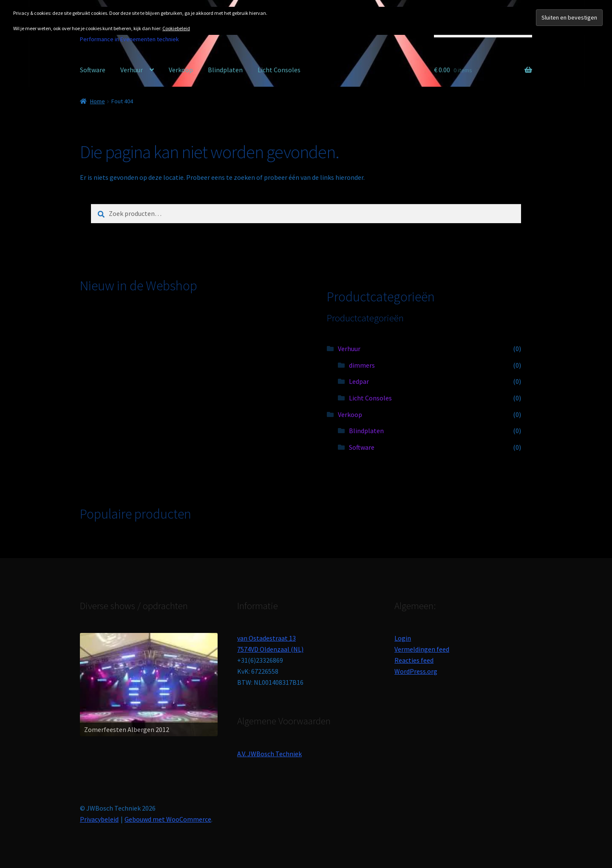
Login (403, 638)
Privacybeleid (99, 819)
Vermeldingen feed (422, 649)
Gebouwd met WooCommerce (168, 819)
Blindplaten (225, 70)
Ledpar (359, 381)
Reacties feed (414, 660)
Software (93, 70)
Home (98, 101)
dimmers (362, 365)
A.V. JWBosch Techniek (269, 754)
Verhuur (132, 70)
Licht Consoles (279, 70)
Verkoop (181, 70)
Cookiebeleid (176, 28)
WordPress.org (416, 671)
